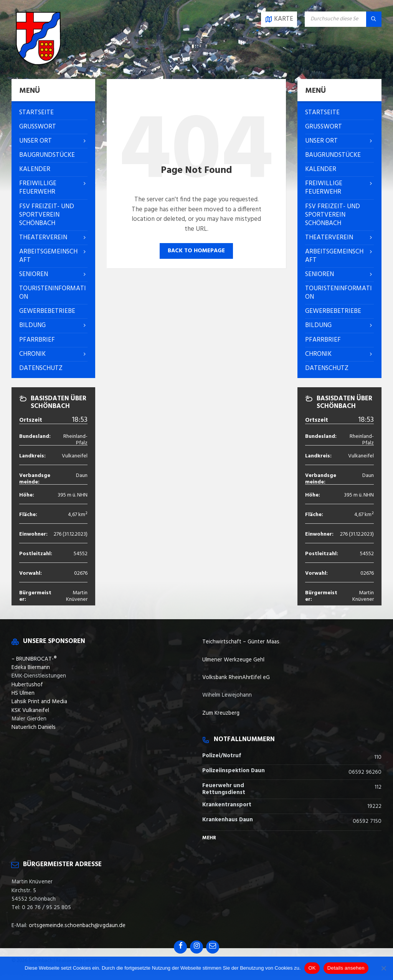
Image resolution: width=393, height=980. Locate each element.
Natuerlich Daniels (34, 727)
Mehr (209, 838)
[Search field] (343, 19)
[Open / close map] (279, 19)
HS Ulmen (23, 693)
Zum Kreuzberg (221, 713)
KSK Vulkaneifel (30, 710)
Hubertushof (27, 685)
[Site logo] (38, 63)
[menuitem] (53, 113)
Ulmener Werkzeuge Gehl (233, 660)
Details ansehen (346, 968)
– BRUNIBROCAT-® (34, 659)
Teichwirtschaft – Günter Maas (241, 642)
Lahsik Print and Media (39, 702)
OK (312, 968)
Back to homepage (196, 251)
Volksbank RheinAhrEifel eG (236, 677)
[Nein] (383, 968)
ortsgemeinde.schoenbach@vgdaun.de (77, 926)
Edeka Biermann (31, 668)
